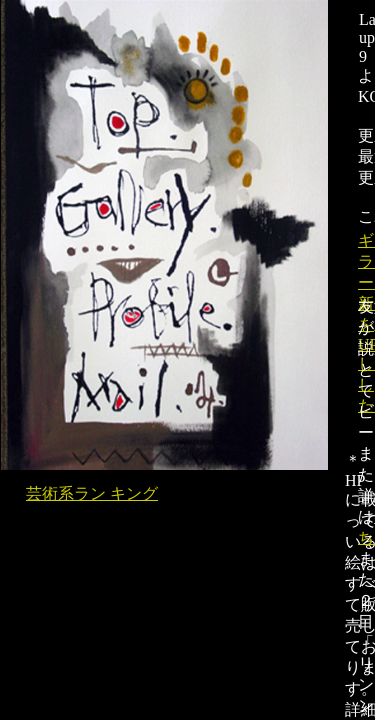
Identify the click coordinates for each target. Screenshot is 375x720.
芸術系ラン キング (92, 493)
